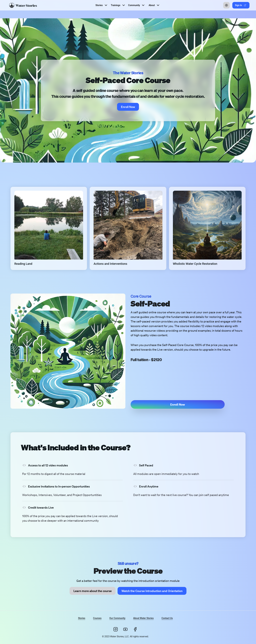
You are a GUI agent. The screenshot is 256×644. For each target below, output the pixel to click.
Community (137, 5)
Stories (102, 5)
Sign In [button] (241, 5)
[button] (49, 228)
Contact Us (167, 618)
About (154, 5)
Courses (97, 618)
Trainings (118, 5)
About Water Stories (143, 618)
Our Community (117, 618)
